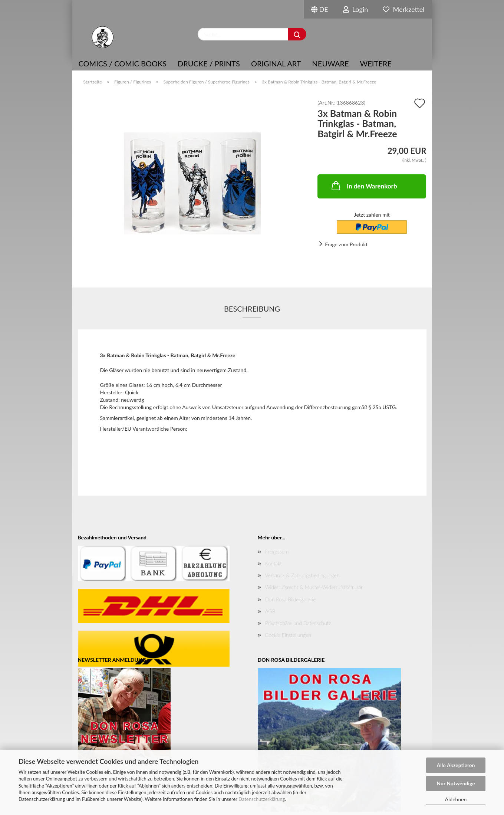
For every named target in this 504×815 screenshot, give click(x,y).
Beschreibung (252, 309)
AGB (270, 611)
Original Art (276, 63)
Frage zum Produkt (346, 244)
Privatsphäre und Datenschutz (298, 623)
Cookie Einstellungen (288, 635)
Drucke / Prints (209, 63)
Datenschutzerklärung (262, 799)
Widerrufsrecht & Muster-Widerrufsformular (314, 587)
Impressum (277, 551)
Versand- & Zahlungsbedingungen (302, 575)
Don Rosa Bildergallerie (291, 599)
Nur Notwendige (456, 783)
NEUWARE (331, 63)
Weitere (376, 63)
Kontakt (274, 563)
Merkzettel (403, 9)
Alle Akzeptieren (456, 765)
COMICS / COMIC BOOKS (123, 63)
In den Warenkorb (364, 185)
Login (356, 9)
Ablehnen (456, 799)
